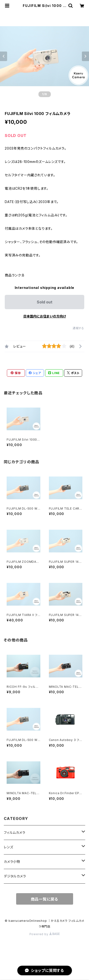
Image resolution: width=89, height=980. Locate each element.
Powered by (45, 934)
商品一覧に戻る (45, 899)
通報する (78, 328)
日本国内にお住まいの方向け (45, 316)
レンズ (8, 847)
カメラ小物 (12, 862)
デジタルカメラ (15, 876)
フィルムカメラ (15, 832)
